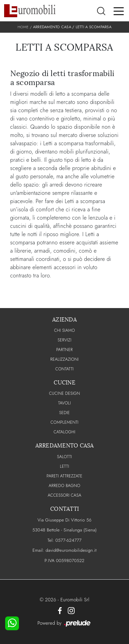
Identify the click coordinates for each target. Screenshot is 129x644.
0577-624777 (68, 540)
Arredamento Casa (52, 27)
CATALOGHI (64, 432)
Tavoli (64, 403)
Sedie (64, 413)
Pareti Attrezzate (65, 476)
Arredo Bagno (65, 486)
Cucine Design (64, 393)
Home (23, 27)
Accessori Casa (65, 495)
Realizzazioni (64, 359)
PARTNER (64, 350)
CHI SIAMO (64, 330)
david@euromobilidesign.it (71, 550)
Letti (64, 466)
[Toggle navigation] (119, 11)
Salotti (64, 457)
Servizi (64, 340)
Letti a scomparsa (94, 27)
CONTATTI (65, 369)
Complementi (64, 422)
